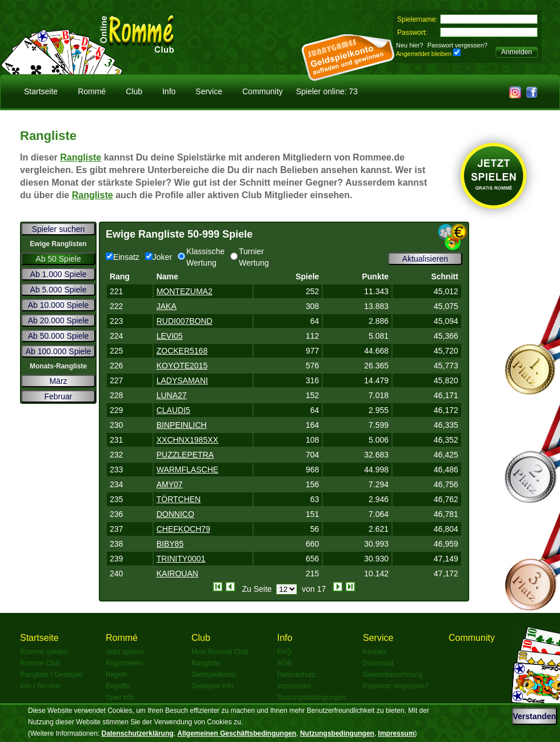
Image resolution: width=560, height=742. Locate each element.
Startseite (41, 91)
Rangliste (81, 157)
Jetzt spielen (125, 652)
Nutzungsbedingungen (311, 697)
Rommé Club (40, 663)
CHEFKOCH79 (183, 529)
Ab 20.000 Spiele (59, 320)
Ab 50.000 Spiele (59, 336)
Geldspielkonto (214, 675)
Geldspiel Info (212, 686)
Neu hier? (410, 45)
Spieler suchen (59, 229)
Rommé (92, 91)
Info (169, 91)
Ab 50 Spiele (58, 259)
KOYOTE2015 (182, 366)
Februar (58, 396)
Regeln (117, 675)
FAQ (284, 652)
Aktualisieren (425, 259)
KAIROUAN (177, 573)
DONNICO (175, 514)
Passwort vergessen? (457, 45)
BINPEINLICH (182, 425)
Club (134, 91)
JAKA (167, 306)
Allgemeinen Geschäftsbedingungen (237, 733)
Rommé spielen (44, 652)
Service (209, 91)
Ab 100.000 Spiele (58, 351)
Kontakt (375, 652)
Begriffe (117, 686)
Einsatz (123, 257)
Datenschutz (296, 675)
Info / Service (40, 686)
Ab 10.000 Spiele (59, 305)
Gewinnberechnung (393, 675)
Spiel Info (120, 697)
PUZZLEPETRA (185, 455)
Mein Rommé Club (220, 652)
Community (263, 91)
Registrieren (124, 663)
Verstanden (535, 716)
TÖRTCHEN (179, 499)
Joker (159, 257)
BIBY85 (170, 544)
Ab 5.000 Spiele (59, 290)
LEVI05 (170, 336)
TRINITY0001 (181, 559)
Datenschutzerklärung (138, 733)
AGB (284, 663)
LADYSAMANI (182, 380)
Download (378, 663)
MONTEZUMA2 (185, 291)
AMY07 (170, 484)
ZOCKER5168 (182, 351)
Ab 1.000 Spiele (59, 274)
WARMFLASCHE (187, 470)
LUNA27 (172, 395)
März (58, 381)
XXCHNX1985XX (187, 440)
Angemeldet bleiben (424, 54)
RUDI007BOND (185, 321)
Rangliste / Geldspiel (51, 675)
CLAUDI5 (173, 410)
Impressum (294, 686)
